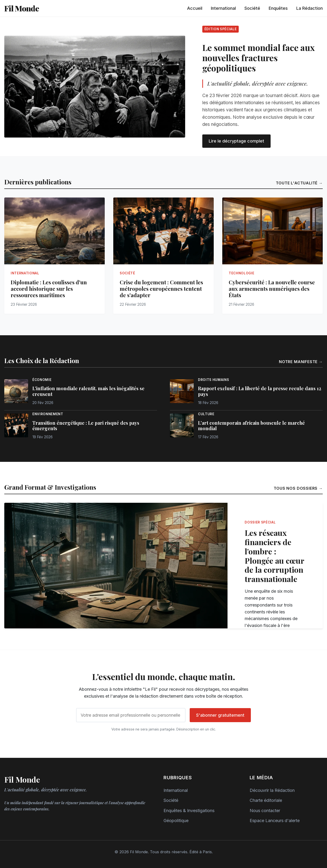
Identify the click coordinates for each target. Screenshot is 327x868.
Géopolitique (176, 821)
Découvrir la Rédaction (272, 790)
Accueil (195, 8)
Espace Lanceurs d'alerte (275, 821)
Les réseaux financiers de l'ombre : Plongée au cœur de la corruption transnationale (274, 556)
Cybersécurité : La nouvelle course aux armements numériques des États (272, 289)
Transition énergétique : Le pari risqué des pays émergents (86, 426)
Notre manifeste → (301, 362)
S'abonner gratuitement (220, 715)
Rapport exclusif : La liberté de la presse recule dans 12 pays (260, 391)
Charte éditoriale (266, 800)
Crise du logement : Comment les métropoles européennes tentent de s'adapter (161, 289)
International (223, 8)
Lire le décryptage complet (236, 141)
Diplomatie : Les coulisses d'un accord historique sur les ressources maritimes (49, 289)
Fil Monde (22, 8)
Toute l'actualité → (299, 183)
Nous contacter (265, 811)
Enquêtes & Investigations (189, 811)
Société (252, 8)
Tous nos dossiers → (298, 488)
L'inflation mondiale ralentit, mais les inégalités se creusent (88, 391)
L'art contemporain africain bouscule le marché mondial (251, 426)
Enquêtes (278, 8)
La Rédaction (310, 8)
